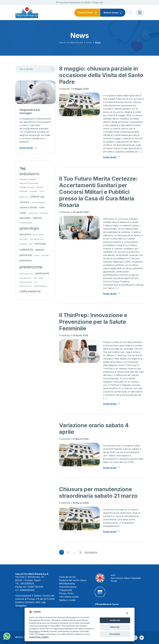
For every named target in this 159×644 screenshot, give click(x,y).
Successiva (91, 552)
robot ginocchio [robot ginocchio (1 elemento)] (25, 278)
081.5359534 (27, 584)
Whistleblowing (67, 584)
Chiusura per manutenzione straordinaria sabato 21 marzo (98, 492)
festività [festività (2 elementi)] (37, 218)
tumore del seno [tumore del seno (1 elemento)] (26, 286)
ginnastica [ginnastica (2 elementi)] (25, 234)
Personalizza (34, 631)
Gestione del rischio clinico (73, 580)
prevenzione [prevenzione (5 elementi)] (31, 267)
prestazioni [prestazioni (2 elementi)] (26, 260)
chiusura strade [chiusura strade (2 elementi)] (28, 207)
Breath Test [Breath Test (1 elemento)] (24, 197)
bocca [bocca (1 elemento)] (42, 191)
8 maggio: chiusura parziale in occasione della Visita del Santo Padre (101, 75)
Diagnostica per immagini (30, 111)
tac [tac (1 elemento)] (36, 282)
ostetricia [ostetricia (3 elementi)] (26, 249)
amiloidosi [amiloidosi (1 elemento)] (40, 187)
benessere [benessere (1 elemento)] (33, 191)
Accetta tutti (115, 620)
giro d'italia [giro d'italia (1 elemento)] (24, 239)
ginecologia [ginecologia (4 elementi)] (29, 228)
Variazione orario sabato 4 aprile (94, 429)
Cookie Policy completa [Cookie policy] (39, 637)
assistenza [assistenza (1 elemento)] (23, 191)
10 (81, 552)
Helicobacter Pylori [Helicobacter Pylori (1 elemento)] (37, 239)
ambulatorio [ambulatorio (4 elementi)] (29, 174)
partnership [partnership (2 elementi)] (26, 255)
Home (89, 42)
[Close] (127, 613)
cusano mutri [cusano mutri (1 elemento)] (33, 213)
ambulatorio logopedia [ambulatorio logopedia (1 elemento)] (28, 179)
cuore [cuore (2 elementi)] (23, 213)
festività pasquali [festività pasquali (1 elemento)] (26, 223)
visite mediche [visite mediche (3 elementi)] (30, 291)
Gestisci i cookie (67, 600)
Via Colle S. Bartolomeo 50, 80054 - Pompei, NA (80, 3)
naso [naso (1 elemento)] (31, 244)
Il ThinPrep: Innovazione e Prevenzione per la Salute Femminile (93, 322)
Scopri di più (110, 157)
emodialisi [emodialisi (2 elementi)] (25, 218)
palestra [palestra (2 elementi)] (40, 250)
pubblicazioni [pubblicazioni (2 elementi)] (42, 273)
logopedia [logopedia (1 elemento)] (23, 244)
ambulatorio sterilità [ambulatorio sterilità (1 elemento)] (27, 187)
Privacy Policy (67, 593)
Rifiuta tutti (115, 627)
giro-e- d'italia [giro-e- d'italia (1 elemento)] (38, 235)
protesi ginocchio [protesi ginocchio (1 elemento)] (26, 274)
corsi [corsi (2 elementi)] (42, 207)
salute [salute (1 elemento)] (41, 278)
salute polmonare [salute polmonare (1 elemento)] (26, 282)
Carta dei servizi (67, 577)
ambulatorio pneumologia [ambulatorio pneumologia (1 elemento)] (29, 183)
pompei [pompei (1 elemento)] (37, 255)
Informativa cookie (69, 597)
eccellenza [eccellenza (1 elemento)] (44, 213)
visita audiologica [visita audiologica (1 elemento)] (40, 286)
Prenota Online (85, 13)
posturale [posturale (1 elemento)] (45, 255)
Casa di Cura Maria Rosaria (71, 42)
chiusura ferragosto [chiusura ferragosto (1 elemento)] (38, 203)
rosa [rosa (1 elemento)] (35, 278)
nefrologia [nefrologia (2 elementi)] (40, 244)
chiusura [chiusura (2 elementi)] (24, 202)
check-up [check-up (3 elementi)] (37, 196)
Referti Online (111, 13)
